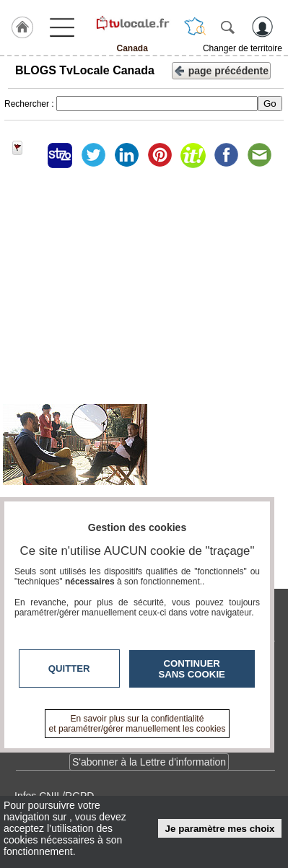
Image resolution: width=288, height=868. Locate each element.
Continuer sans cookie (192, 669)
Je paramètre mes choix (220, 829)
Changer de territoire (243, 48)
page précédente (221, 70)
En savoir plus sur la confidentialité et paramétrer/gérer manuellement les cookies (138, 724)
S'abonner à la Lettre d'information (149, 762)
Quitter (69, 668)
